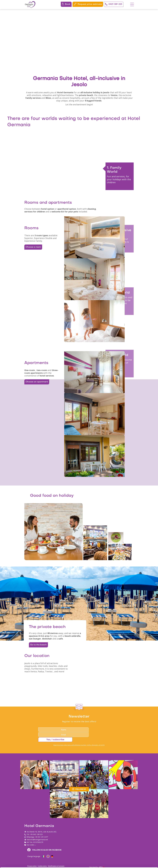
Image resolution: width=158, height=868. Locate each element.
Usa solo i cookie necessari (139, 853)
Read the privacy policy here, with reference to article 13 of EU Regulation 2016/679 (79, 810)
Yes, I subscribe (114, 804)
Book (66, 4)
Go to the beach (39, 703)
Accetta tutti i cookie (139, 839)
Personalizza (139, 846)
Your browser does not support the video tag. (79, 41)
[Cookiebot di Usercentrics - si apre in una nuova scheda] (15, 864)
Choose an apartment (36, 420)
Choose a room (33, 269)
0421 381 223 (114, 4)
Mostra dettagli (36, 863)
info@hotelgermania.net (58, 849)
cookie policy (51, 857)
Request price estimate (88, 4)
